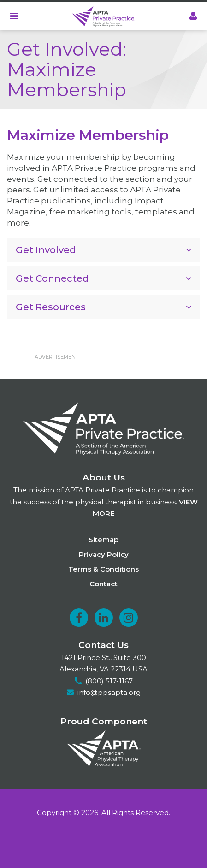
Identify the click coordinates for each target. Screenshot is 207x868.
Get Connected (52, 278)
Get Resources (51, 307)
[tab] (103, 250)
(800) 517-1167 (109, 681)
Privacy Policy (104, 554)
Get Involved (46, 250)
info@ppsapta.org (109, 692)
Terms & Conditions (103, 569)
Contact (103, 584)
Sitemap (103, 540)
